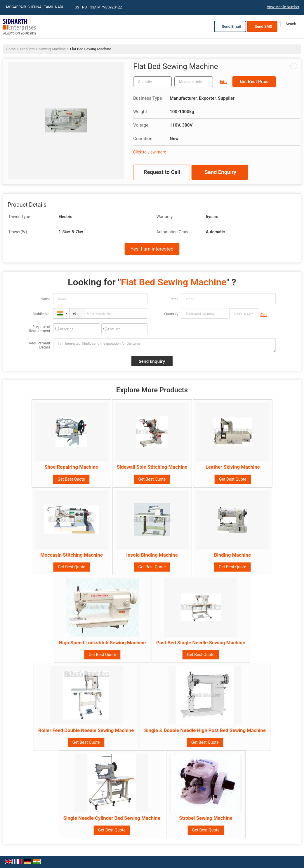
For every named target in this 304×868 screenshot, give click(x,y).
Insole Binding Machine (152, 555)
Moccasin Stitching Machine (72, 555)
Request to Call (162, 172)
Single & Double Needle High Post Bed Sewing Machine (205, 730)
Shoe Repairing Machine (71, 467)
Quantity (171, 314)
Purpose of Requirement (40, 329)
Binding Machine (232, 555)
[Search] (291, 24)
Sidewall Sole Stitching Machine (152, 467)
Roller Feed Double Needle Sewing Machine (86, 730)
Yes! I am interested (152, 249)
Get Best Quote (71, 479)
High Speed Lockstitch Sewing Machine (102, 643)
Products (27, 49)
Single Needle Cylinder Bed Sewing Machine (112, 818)
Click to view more (150, 152)
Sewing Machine (52, 49)
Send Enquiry (220, 172)
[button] (283, 7)
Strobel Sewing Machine (206, 818)
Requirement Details (40, 345)
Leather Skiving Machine (233, 467)
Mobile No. (42, 314)
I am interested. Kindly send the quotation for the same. (164, 345)
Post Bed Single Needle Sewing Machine (201, 643)
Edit (223, 82)
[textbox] (194, 82)
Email (174, 299)
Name (46, 299)
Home (11, 49)
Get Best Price (254, 82)
